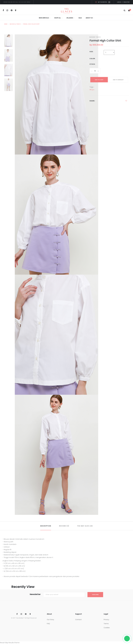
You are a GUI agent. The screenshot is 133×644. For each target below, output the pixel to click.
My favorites (103, 2)
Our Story (50, 620)
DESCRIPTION (46, 526)
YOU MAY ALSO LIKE (85, 526)
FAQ (48, 624)
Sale (80, 18)
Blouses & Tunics (15, 24)
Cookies (107, 628)
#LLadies (70, 18)
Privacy (106, 620)
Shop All (58, 18)
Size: (92, 52)
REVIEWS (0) (64, 526)
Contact (78, 620)
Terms (106, 624)
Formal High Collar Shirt (31, 24)
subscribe (95, 595)
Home (6, 24)
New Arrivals (45, 18)
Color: (92, 59)
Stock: (92, 64)
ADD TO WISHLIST (118, 80)
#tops (92, 90)
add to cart (99, 80)
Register (126, 2)
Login (119, 2)
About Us (90, 18)
